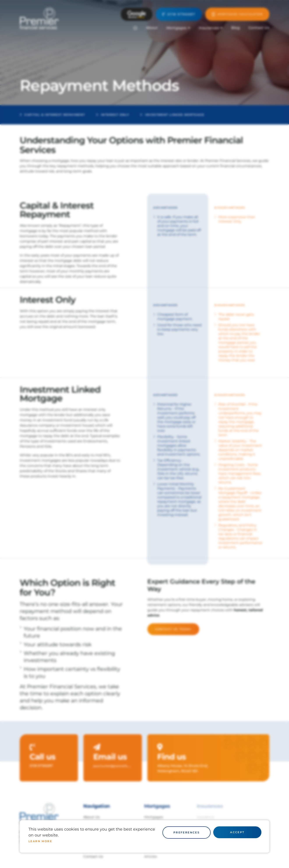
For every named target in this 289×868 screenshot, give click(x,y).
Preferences (187, 832)
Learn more (40, 841)
